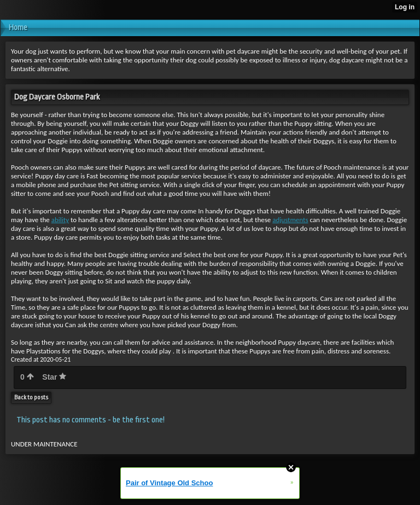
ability (60, 220)
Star (54, 377)
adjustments (290, 220)
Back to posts (31, 397)
